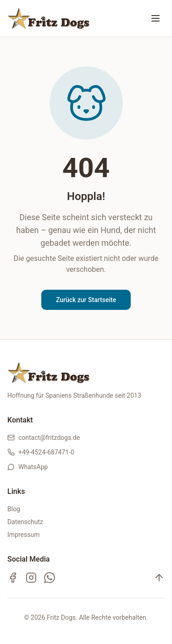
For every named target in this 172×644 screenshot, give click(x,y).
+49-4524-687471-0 (46, 452)
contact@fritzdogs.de (49, 438)
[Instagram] (31, 578)
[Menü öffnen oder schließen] (155, 18)
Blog (14, 509)
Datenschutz (25, 522)
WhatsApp (33, 467)
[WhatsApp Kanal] (50, 578)
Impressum (23, 535)
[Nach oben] (159, 578)
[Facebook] (13, 578)
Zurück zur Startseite (86, 300)
